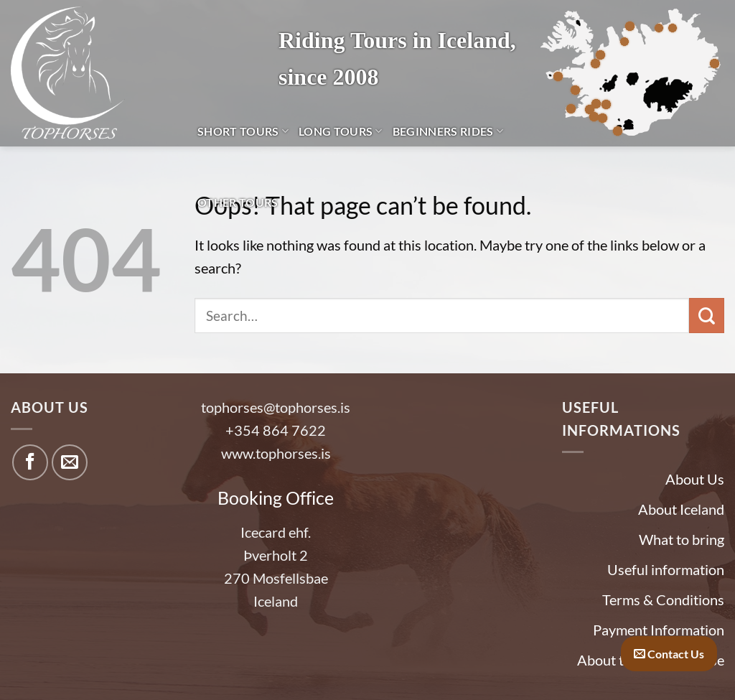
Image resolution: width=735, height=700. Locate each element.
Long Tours (341, 131)
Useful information (666, 569)
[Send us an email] (70, 462)
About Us (695, 479)
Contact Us (669, 654)
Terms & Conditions (663, 599)
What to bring (682, 539)
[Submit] (707, 316)
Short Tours (243, 131)
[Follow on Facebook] (30, 462)
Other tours (238, 202)
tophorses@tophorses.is (276, 407)
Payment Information (659, 630)
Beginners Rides (448, 131)
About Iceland (681, 509)
